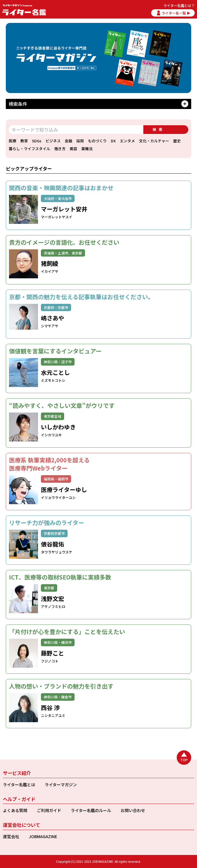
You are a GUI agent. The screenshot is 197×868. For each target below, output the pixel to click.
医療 (12, 141)
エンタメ (127, 141)
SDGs (37, 141)
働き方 (60, 149)
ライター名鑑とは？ (179, 5)
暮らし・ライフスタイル (29, 149)
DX (113, 141)
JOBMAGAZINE (43, 836)
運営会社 (11, 836)
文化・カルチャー (154, 141)
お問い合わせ (133, 810)
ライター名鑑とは (19, 785)
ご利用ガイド (49, 810)
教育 (24, 141)
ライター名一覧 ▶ (176, 13)
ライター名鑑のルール (91, 810)
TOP (184, 760)
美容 (73, 149)
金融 (68, 141)
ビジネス (53, 141)
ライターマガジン (61, 785)
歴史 (177, 141)
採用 (80, 141)
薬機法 (87, 149)
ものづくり (97, 141)
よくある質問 (15, 810)
